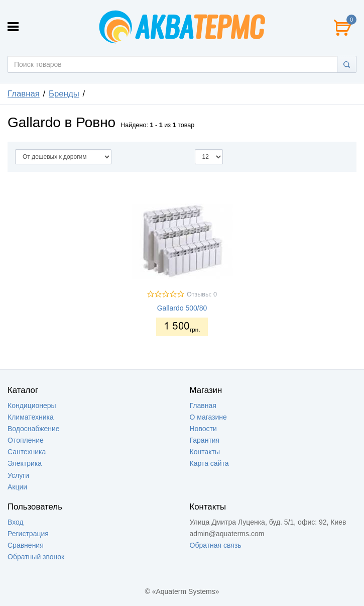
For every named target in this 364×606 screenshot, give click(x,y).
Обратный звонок (36, 557)
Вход (16, 522)
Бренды (64, 94)
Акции (17, 487)
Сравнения (26, 545)
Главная (24, 94)
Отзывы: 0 (202, 294)
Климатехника (31, 417)
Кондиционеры (32, 406)
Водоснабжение (34, 429)
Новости (203, 429)
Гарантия (205, 440)
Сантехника (27, 452)
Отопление (26, 440)
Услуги (18, 475)
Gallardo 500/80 (182, 308)
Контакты (205, 452)
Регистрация (28, 534)
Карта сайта (209, 463)
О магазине (208, 417)
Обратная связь (216, 545)
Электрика (25, 463)
